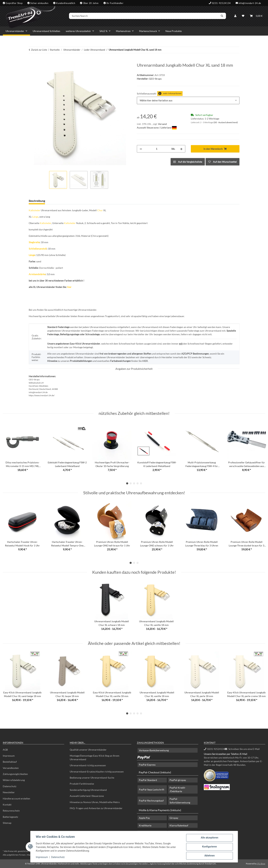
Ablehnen (209, 856)
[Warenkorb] (256, 16)
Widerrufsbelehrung (14, 780)
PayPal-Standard (148, 780)
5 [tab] (141, 483)
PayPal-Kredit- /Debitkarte (178, 789)
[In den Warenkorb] (31, 61)
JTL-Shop (261, 864)
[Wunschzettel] (243, 16)
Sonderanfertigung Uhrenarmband (88, 790)
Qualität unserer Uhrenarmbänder (88, 750)
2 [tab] (131, 483)
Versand (162, 124)
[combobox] (188, 100)
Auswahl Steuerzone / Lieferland (157, 128)
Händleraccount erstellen (16, 798)
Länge (35, 217)
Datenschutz (58, 857)
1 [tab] (127, 483)
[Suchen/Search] (144, 16)
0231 (214, 749)
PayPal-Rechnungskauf (151, 801)
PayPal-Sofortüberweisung (180, 801)
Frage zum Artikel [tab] (61, 201)
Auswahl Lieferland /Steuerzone (87, 796)
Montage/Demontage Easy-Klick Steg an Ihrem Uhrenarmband (95, 757)
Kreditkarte (145, 825)
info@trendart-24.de (250, 3)
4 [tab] (138, 483)
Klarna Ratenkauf (179, 825)
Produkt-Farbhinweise (82, 784)
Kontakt (7, 805)
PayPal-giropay (178, 780)
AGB (5, 750)
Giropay (174, 818)
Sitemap (7, 823)
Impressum (42, 857)
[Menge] (157, 149)
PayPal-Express (147, 765)
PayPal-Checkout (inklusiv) (155, 772)
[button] (235, 16)
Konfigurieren (209, 847)
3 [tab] (134, 483)
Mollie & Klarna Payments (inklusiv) (160, 810)
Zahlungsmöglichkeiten (15, 774)
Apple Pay (144, 818)
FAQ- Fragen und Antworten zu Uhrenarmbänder (96, 808)
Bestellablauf (10, 762)
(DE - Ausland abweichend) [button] (226, 122)
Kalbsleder (35, 210)
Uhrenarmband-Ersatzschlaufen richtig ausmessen (97, 772)
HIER (145, 361)
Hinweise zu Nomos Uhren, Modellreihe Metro (95, 802)
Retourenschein (11, 811)
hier (69, 287)
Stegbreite (34, 242)
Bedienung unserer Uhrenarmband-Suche (92, 778)
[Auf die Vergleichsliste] (188, 162)
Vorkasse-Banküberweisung (154, 750)
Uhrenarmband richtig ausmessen (88, 765)
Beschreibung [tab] (37, 201)
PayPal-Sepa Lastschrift (152, 790)
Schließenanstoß (38, 249)
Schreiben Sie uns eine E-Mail (242, 749)
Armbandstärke (37, 274)
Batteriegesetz (10, 817)
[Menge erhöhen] (181, 149)
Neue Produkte (174, 31)
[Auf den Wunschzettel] (222, 162)
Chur (100, 210)
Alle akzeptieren (209, 838)
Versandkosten (11, 768)
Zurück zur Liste (39, 50)
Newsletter (9, 792)
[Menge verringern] (141, 149)
